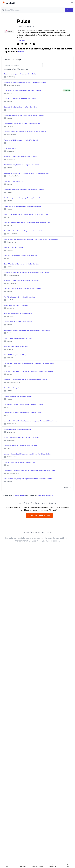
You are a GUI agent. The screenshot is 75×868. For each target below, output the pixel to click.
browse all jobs (19, 495)
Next (68, 487)
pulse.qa (21, 40)
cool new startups (45, 495)
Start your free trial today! (39, 515)
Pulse (21, 52)
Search (69, 10)
